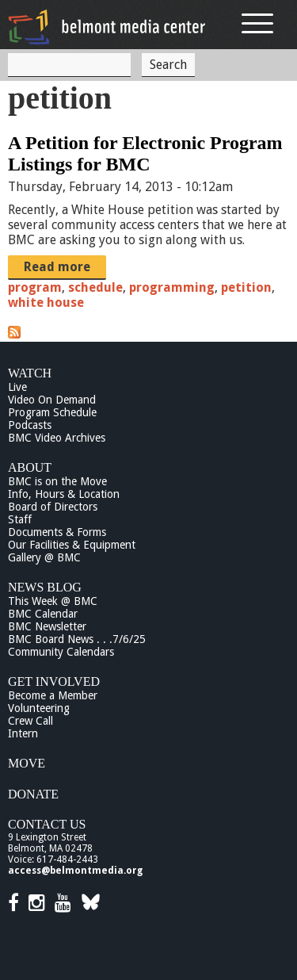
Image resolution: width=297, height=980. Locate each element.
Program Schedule (52, 412)
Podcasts (30, 425)
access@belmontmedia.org (75, 871)
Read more (57, 267)
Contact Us (47, 824)
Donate (33, 794)
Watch (30, 373)
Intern (23, 733)
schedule (95, 287)
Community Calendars (61, 652)
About (30, 467)
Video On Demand (52, 400)
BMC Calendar (43, 614)
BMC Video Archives (57, 438)
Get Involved (54, 681)
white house (46, 302)
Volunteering (39, 708)
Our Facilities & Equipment (72, 545)
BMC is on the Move (57, 481)
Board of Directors (53, 507)
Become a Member (53, 695)
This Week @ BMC (53, 601)
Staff (20, 519)
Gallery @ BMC (44, 557)
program (35, 287)
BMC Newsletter (47, 626)
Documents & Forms (57, 532)
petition (246, 287)
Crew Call (30, 721)
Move (27, 763)
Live (17, 387)
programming (172, 287)
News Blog (45, 587)
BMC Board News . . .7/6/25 (77, 639)
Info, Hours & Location (64, 494)
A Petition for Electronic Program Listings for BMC (145, 153)
